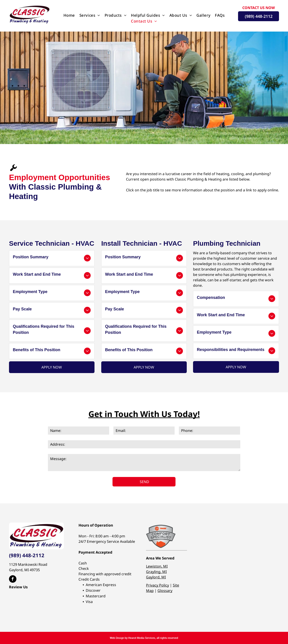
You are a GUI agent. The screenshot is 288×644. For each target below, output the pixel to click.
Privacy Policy (157, 585)
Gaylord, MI (156, 577)
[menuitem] (69, 15)
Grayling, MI (156, 572)
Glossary (165, 591)
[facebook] (13, 580)
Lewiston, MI (157, 566)
